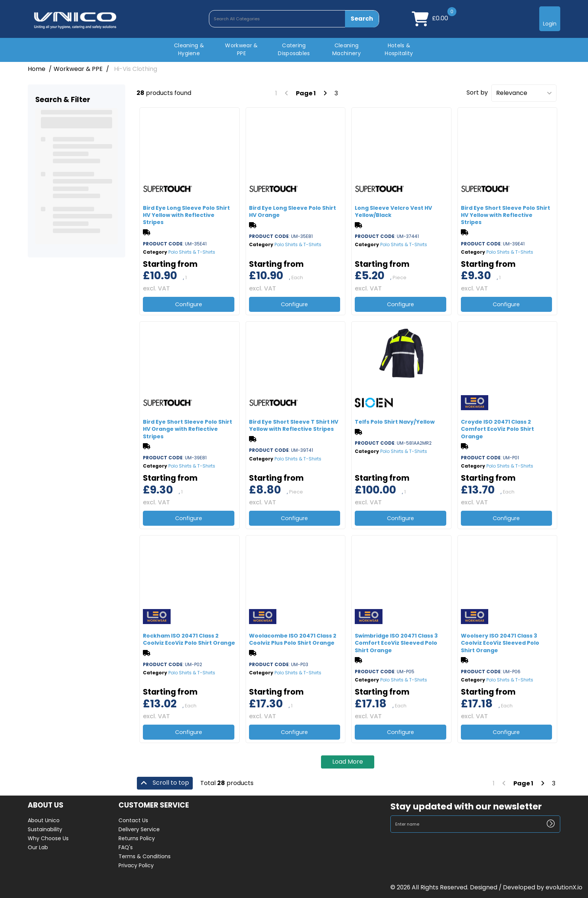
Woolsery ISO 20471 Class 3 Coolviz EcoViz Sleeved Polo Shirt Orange (500, 643)
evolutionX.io (564, 887)
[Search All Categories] (294, 19)
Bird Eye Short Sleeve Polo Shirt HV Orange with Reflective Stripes (187, 429)
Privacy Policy (136, 865)
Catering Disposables (294, 49)
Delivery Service (139, 829)
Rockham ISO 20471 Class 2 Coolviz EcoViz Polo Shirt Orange (189, 639)
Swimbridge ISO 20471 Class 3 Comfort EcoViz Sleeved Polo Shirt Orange (396, 643)
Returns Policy (137, 838)
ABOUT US (46, 805)
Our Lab (38, 847)
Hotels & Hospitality (399, 49)
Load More (348, 762)
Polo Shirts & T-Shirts (192, 252)
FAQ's (126, 847)
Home (37, 69)
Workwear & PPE (241, 49)
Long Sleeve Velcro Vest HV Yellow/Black (393, 211)
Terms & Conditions (145, 856)
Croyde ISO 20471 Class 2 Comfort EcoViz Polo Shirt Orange (497, 429)
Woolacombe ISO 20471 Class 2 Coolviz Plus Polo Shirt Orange (293, 639)
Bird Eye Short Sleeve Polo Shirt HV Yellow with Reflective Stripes (505, 215)
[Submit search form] (362, 19)
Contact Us (133, 820)
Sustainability (45, 829)
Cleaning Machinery (346, 49)
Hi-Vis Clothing (136, 69)
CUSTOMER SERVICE (154, 805)
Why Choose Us (48, 838)
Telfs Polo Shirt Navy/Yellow (395, 422)
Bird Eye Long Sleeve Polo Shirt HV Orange (292, 211)
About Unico (44, 820)
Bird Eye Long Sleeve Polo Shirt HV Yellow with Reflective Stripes (186, 215)
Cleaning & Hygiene (189, 49)
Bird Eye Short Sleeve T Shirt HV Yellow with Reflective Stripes (294, 425)
